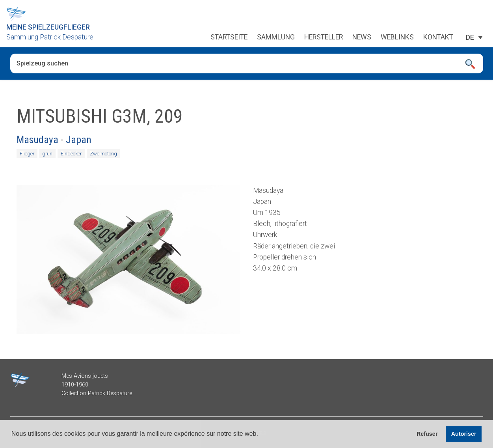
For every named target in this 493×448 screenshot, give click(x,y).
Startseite (229, 37)
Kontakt (438, 37)
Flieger (27, 154)
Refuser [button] (427, 434)
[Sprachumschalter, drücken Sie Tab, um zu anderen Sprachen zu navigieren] (470, 37)
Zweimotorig (103, 154)
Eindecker (71, 154)
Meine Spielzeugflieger (48, 27)
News (362, 37)
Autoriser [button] (464, 434)
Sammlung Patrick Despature (50, 37)
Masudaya (37, 140)
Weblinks (397, 37)
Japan (79, 140)
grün (47, 154)
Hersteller (324, 37)
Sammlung (276, 37)
